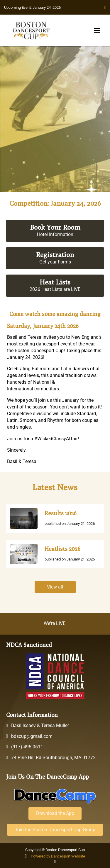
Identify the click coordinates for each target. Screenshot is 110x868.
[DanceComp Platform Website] (55, 796)
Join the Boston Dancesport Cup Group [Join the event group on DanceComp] (55, 830)
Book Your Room (55, 227)
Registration (55, 255)
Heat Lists (55, 282)
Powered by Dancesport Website (58, 856)
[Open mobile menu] (97, 31)
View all (55, 587)
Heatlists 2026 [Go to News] (62, 549)
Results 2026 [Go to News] (61, 513)
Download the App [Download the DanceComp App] (55, 813)
